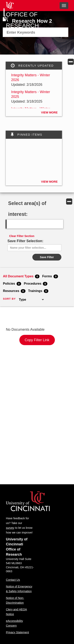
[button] (71, 62)
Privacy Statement (17, 632)
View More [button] (49, 112)
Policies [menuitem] (12, 284)
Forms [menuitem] (50, 276)
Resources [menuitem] (14, 291)
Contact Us (13, 580)
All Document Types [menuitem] (21, 276)
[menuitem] (35, 32)
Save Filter (47, 257)
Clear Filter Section (22, 236)
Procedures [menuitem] (36, 284)
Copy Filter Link (37, 340)
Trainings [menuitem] (38, 291)
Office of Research (22, 20)
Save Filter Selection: (25, 241)
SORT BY (9, 299)
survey (10, 528)
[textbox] (27, 32)
